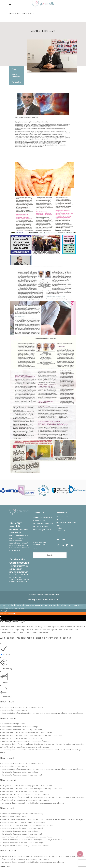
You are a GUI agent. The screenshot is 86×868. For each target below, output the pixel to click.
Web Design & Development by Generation (43, 600)
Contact (59, 528)
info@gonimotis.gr (44, 529)
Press (14, 69)
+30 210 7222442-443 (45, 523)
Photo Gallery (22, 14)
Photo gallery (16, 82)
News (59, 520)
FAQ (58, 525)
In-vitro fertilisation (16, 76)
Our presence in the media (66, 522)
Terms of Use (61, 531)
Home (12, 14)
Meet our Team (62, 517)
